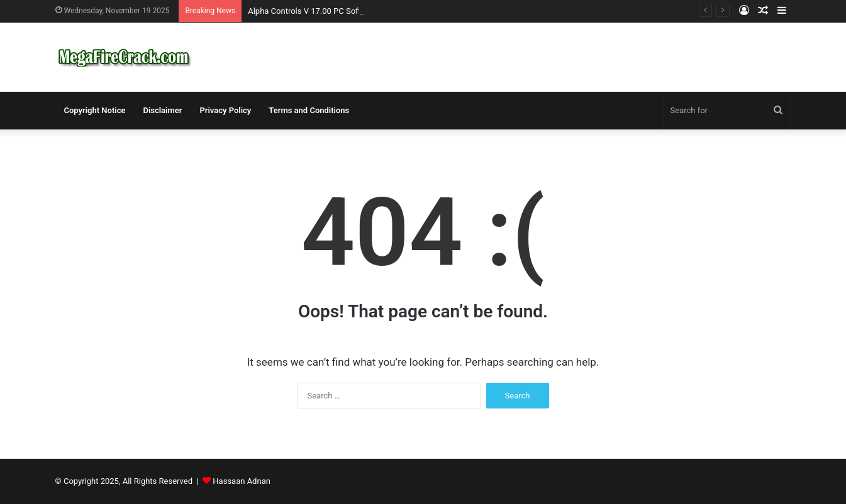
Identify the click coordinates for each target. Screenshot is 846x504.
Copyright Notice (95, 110)
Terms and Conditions (309, 110)
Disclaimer (162, 110)
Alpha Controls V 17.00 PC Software (313, 11)
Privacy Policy (225, 110)
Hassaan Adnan (242, 481)
